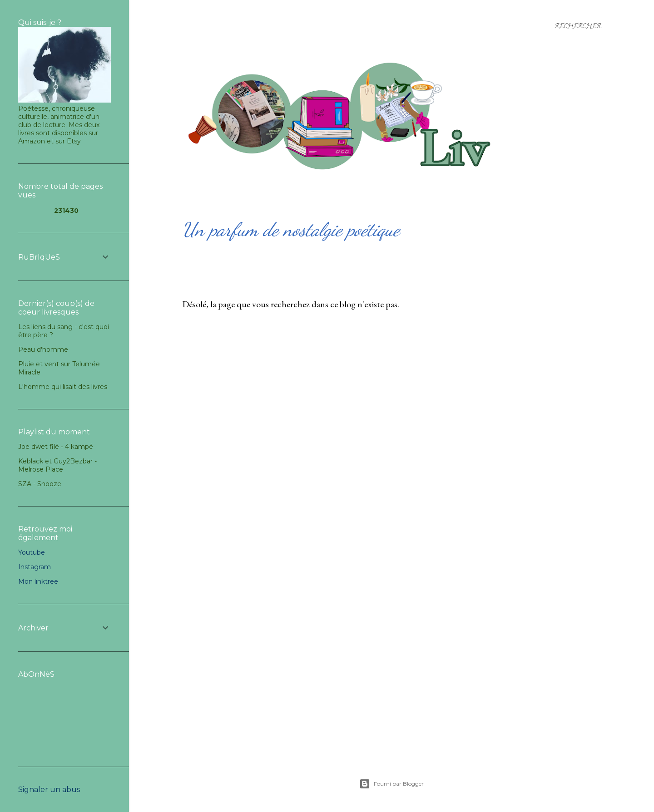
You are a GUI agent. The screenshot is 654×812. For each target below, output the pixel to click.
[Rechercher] (578, 27)
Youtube (32, 552)
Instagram (35, 567)
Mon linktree (38, 581)
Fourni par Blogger (391, 784)
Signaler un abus (49, 790)
